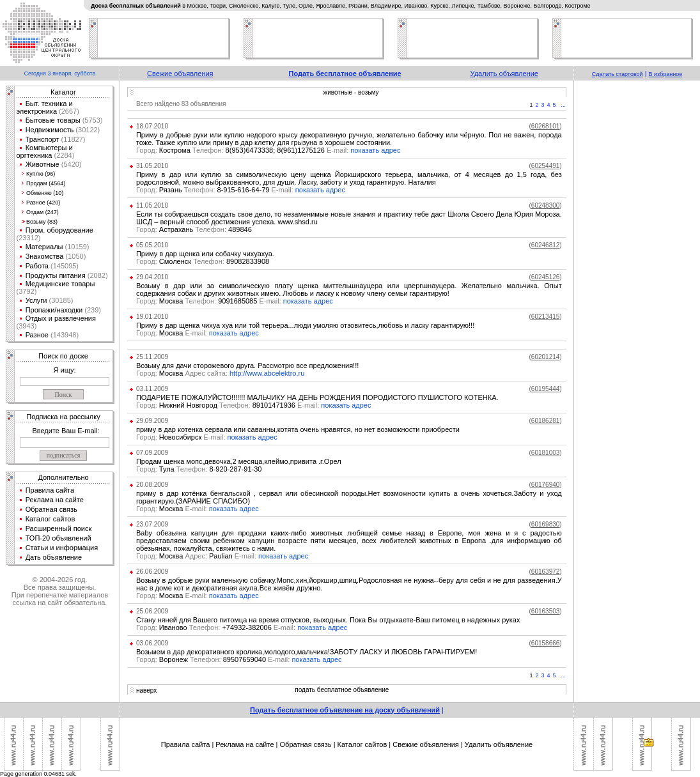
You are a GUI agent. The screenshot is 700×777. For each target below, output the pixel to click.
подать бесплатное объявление (342, 690)
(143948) (64, 335)
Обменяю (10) (45, 193)
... (564, 105)
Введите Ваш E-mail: (66, 431)
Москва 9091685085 (210, 301)
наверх (146, 690)
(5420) (71, 164)
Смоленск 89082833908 (203, 261)
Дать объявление (54, 557)
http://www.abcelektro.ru (267, 373)
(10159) (76, 247)
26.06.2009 (152, 572)
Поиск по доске (63, 356)
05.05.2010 (152, 245)
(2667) (68, 111)
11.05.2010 (152, 205)
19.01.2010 (152, 317)
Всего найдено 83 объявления (181, 104)
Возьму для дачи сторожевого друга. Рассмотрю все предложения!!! (247, 365)
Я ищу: (65, 370)
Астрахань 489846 (194, 229)
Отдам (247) (43, 212)
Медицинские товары (60, 284)
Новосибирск (182, 437)
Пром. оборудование (59, 230)
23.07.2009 (152, 524)
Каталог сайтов (51, 519)
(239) (92, 310)
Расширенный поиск (59, 528)
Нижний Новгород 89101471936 (229, 405)
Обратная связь (51, 509)
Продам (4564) (46, 183)
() (546, 126)
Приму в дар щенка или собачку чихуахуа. (205, 254)
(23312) (29, 238)
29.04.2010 (152, 277)
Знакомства (45, 256)
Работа (37, 266)
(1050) (74, 256)
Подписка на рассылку (63, 417)
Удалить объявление (504, 73)
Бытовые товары (53, 120)
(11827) (73, 139)
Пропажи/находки (54, 310)
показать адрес (375, 150)
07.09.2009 (152, 453)
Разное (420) (43, 203)
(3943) (27, 326)
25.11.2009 (152, 357)
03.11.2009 (152, 389)
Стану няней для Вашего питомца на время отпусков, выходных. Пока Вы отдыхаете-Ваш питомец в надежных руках (328, 620)
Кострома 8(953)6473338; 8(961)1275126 (243, 150)
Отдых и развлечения (61, 318)
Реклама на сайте (55, 500)
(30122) (87, 130)
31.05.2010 (152, 166)
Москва (173, 333)
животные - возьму (351, 92)
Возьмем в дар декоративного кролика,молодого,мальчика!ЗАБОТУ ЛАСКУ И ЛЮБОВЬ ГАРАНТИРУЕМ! (307, 652)
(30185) (60, 300)
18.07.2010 (152, 126)
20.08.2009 (152, 485)
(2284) (63, 155)
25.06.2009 (152, 611)
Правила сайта (50, 490)
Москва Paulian (197, 556)
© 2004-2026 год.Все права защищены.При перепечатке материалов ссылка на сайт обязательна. (60, 591)
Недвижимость (50, 130)
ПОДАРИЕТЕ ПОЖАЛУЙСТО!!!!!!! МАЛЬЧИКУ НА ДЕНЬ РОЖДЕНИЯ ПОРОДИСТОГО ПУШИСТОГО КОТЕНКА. (317, 397)
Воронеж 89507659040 (214, 659)
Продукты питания (56, 275)
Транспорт (43, 139)
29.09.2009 (152, 421)
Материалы (44, 247)
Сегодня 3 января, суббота (59, 73)
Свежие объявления (180, 73)
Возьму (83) (42, 222)
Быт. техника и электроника (45, 107)
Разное (37, 335)
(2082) (97, 275)
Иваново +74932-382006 (217, 627)
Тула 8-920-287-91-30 (199, 469)
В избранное (666, 74)
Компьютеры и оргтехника (45, 151)
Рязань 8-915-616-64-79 (216, 190)
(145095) (64, 266)
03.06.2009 (152, 643)
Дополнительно (63, 477)
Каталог (63, 92)
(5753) (92, 120)
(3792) (27, 291)
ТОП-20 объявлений (58, 538)
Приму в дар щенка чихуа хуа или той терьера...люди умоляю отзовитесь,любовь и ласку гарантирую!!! (305, 325)
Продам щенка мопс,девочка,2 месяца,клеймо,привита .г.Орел (239, 461)
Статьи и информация (62, 548)
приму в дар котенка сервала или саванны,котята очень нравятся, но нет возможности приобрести (298, 429)
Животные (43, 164)
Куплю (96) (41, 174)
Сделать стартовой (618, 74)
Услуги (36, 300)
